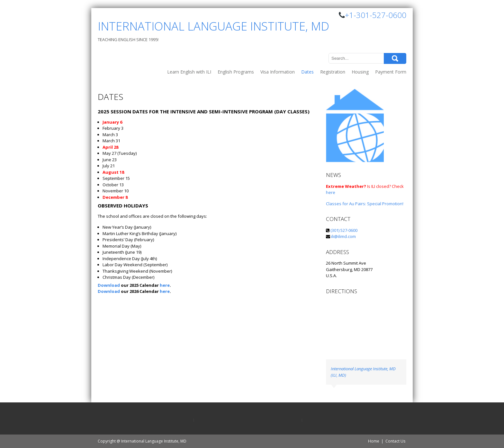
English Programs (236, 72)
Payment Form (391, 72)
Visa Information (278, 72)
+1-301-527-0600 (376, 15)
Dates (307, 72)
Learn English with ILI (189, 72)
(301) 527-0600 (343, 230)
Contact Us (395, 441)
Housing (360, 72)
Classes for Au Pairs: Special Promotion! (365, 204)
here (165, 285)
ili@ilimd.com (343, 236)
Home (374, 441)
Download (109, 285)
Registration (333, 72)
